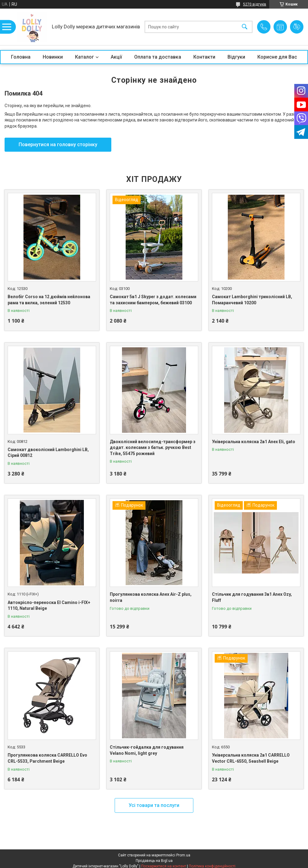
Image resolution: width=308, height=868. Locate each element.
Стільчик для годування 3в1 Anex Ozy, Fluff (252, 597)
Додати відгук (297, 27)
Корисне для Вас (277, 57)
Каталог (84, 57)
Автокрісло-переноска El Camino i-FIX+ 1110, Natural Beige (49, 606)
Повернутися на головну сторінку (58, 145)
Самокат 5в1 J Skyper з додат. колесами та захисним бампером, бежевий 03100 (153, 300)
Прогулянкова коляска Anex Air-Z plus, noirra (151, 597)
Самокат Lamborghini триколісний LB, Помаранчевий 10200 (252, 300)
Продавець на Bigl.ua (154, 861)
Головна (21, 57)
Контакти (204, 57)
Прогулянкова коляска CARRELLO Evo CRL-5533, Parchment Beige (47, 758)
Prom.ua (183, 855)
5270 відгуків (255, 4)
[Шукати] (245, 27)
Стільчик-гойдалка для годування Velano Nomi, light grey (147, 750)
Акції (116, 57)
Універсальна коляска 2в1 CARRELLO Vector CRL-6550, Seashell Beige (251, 758)
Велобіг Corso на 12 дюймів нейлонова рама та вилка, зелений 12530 (49, 300)
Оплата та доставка (158, 57)
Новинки (53, 57)
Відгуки (236, 57)
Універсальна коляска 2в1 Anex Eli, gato (254, 442)
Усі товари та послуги (154, 805)
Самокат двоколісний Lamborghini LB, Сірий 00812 (48, 453)
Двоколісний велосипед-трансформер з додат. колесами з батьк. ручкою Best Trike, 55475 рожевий (153, 448)
